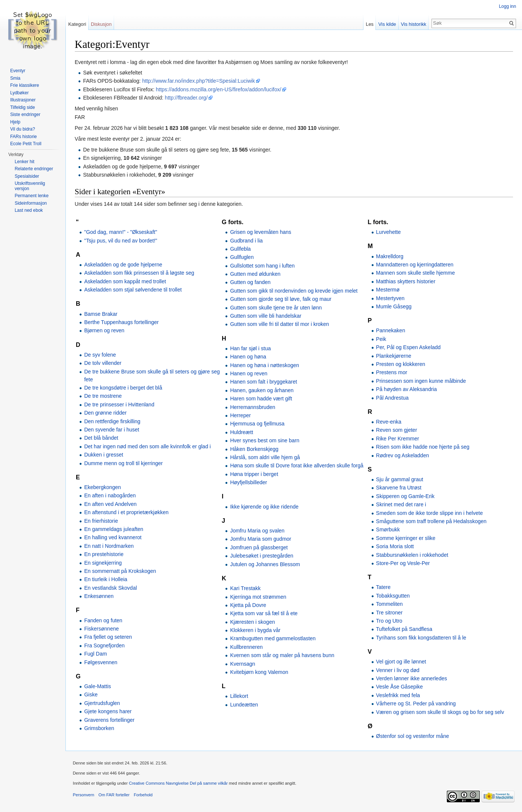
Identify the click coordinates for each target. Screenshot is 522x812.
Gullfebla (241, 249)
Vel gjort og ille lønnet (401, 662)
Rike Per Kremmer (398, 439)
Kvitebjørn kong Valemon (259, 672)
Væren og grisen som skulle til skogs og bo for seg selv (440, 712)
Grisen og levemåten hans (261, 232)
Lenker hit (24, 162)
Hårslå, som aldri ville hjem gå (265, 457)
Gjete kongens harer (108, 711)
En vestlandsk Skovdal (111, 588)
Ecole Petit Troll (26, 144)
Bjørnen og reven (105, 331)
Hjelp (15, 122)
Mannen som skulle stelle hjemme (416, 273)
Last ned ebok (29, 210)
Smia (15, 78)
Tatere (383, 587)
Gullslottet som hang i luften (263, 266)
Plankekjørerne (394, 356)
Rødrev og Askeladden (403, 455)
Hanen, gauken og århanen (262, 390)
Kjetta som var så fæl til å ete (264, 613)
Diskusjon (102, 24)
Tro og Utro (389, 621)
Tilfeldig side (22, 107)
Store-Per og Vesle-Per (403, 563)
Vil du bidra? (23, 129)
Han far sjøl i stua (251, 348)
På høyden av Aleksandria (407, 389)
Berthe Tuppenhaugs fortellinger (122, 322)
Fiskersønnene (102, 629)
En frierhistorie (101, 521)
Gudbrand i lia (247, 241)
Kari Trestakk (246, 588)
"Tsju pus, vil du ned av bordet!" (121, 241)
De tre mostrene (103, 396)
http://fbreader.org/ (187, 98)
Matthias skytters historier (406, 281)
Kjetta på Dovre (248, 605)
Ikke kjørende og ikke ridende (265, 507)
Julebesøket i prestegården (262, 556)
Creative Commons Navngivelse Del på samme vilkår (179, 784)
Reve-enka (389, 422)
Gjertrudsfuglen (102, 703)
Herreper (241, 415)
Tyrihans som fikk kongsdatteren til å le (421, 638)
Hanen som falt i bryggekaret (264, 382)
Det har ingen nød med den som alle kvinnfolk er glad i (148, 446)
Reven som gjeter (397, 430)
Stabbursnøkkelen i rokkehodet (412, 555)
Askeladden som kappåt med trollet (125, 281)
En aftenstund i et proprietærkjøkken (127, 512)
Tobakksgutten (393, 596)
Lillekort (239, 696)
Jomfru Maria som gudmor (261, 539)
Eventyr (18, 71)
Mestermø (388, 290)
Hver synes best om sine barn (265, 440)
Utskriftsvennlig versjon (30, 186)
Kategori (77, 24)
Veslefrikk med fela (398, 695)
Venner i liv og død (398, 670)
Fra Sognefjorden (105, 645)
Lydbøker (19, 93)
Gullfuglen (242, 257)
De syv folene (100, 355)
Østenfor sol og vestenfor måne (413, 736)
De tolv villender (103, 363)
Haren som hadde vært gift (261, 399)
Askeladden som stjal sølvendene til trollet (133, 290)
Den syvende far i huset (112, 430)
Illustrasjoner (23, 100)
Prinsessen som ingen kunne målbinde (421, 381)
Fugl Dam (96, 654)
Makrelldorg (390, 256)
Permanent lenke (32, 196)
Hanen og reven (249, 373)
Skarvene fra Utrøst (399, 488)
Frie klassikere (24, 85)
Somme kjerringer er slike (406, 538)
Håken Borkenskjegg (254, 449)
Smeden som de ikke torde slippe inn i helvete (430, 513)
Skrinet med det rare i (401, 504)
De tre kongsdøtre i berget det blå (124, 388)
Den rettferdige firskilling (113, 421)
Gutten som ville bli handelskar (266, 316)
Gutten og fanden (251, 283)
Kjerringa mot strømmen (258, 597)
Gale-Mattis (98, 686)
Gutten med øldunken (256, 274)
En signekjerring (103, 563)
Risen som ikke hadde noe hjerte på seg (423, 447)
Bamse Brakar (101, 314)
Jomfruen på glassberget (259, 547)
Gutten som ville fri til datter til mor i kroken (280, 324)
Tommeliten (390, 604)
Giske (91, 695)
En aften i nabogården (110, 496)
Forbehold (144, 795)
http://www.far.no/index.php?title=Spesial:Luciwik (199, 81)
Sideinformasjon (31, 203)
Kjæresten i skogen (253, 622)
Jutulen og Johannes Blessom (265, 564)
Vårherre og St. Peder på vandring (416, 703)
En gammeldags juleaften (114, 529)
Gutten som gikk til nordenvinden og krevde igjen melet (294, 291)
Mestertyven (390, 298)
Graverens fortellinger (110, 720)
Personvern (84, 795)
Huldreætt (242, 432)
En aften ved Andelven (111, 504)
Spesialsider (27, 176)
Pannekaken (391, 331)
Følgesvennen (101, 662)
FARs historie (23, 137)
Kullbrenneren (247, 647)
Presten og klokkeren (401, 364)
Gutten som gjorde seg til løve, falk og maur (281, 299)
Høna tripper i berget (254, 474)
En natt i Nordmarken (109, 546)
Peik (381, 339)
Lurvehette (389, 232)
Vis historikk (414, 24)
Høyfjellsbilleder (249, 482)
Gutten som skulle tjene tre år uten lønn (276, 308)
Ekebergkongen (103, 487)
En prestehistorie (104, 554)
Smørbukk (388, 530)
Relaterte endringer (34, 169)
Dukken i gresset (104, 455)
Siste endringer (25, 115)
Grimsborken (99, 728)
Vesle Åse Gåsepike (400, 687)
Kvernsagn (243, 664)
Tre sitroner (389, 613)
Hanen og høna (248, 357)
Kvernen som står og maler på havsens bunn (283, 655)
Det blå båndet (102, 438)
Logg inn (507, 6)
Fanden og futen (104, 620)
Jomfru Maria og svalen (258, 531)
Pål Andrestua (392, 398)
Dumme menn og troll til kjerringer (124, 463)
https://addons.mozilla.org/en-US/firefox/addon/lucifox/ (219, 89)
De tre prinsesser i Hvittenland (120, 405)
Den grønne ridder (106, 413)
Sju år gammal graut (400, 479)
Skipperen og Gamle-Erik (405, 496)
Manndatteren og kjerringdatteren (415, 265)
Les (370, 24)
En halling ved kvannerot (113, 538)
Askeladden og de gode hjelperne (124, 265)
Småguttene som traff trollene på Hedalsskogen (431, 521)
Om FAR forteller (114, 795)
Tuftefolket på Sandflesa (404, 629)
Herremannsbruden (253, 407)
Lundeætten (244, 705)
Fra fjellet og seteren (108, 637)
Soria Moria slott (395, 546)
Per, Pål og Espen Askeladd (409, 347)
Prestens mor (392, 373)
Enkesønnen (99, 596)
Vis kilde (387, 24)
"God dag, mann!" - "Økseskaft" (121, 232)
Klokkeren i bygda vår (256, 630)
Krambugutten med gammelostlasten (273, 639)
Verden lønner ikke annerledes (412, 678)
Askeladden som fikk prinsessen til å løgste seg (139, 273)
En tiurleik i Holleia (106, 580)
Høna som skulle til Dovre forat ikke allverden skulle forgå (297, 466)
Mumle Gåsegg (394, 306)
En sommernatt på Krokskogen (120, 571)
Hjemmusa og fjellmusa (258, 424)
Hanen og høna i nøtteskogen (265, 365)
